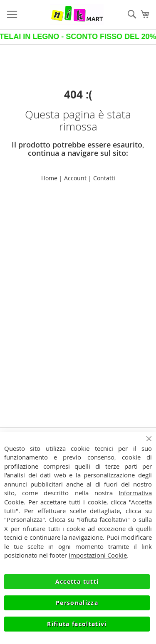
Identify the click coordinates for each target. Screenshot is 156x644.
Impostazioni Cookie (98, 555)
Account (75, 178)
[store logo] (77, 15)
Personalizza (77, 603)
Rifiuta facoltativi (77, 624)
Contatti (104, 178)
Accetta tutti (77, 581)
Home (49, 178)
